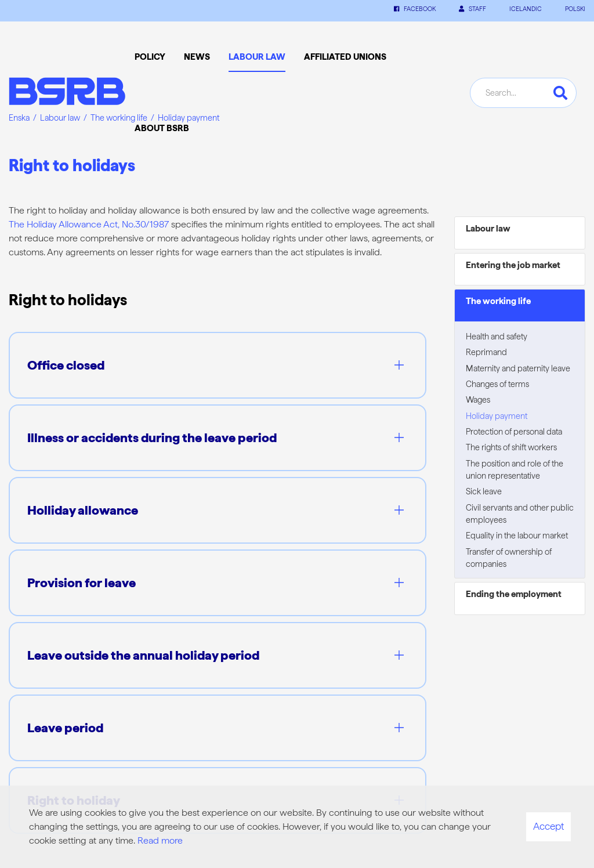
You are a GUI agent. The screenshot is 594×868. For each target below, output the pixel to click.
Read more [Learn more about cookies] (160, 840)
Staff (472, 9)
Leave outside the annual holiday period (143, 655)
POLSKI (575, 9)
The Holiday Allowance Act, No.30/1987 (89, 224)
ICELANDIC (526, 9)
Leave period (65, 728)
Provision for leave (82, 583)
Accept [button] (548, 826)
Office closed (66, 365)
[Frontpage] (67, 93)
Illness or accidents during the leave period (152, 437)
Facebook (415, 9)
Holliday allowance (83, 510)
